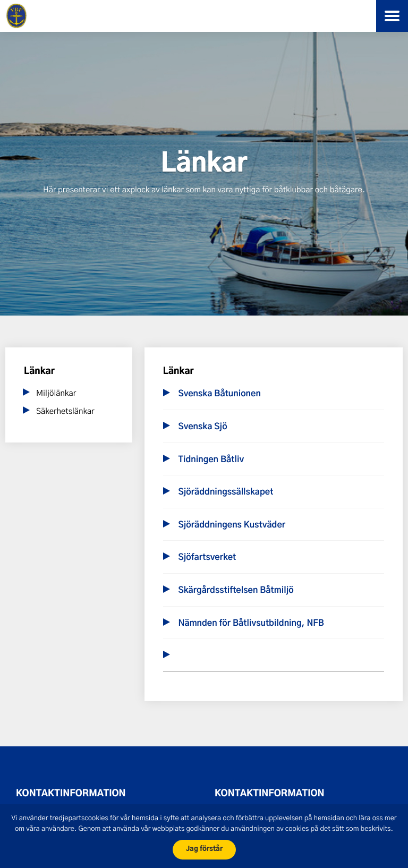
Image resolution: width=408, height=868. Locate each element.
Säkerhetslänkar (65, 411)
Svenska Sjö (202, 427)
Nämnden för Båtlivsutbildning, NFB (251, 624)
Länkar (39, 372)
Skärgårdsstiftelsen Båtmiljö (236, 591)
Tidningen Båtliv (211, 460)
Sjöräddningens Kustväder (232, 525)
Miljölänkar (56, 393)
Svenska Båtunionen (219, 394)
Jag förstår (204, 849)
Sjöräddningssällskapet (226, 492)
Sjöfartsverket (207, 558)
